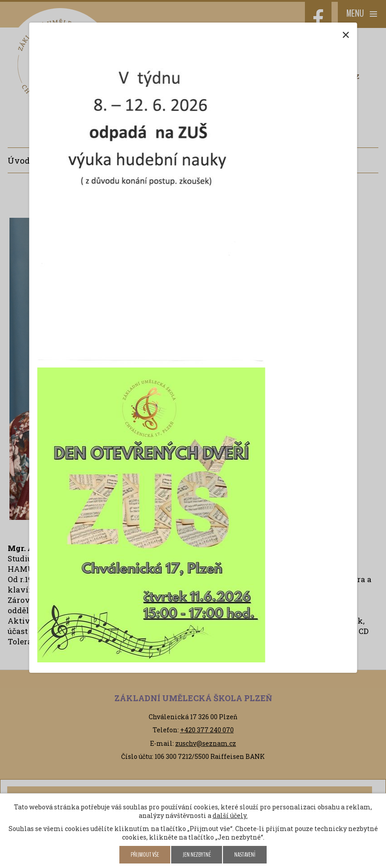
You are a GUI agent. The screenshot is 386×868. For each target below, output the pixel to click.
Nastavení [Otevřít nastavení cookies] (245, 855)
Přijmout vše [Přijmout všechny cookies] (145, 855)
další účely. (230, 815)
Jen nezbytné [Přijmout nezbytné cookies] (197, 855)
